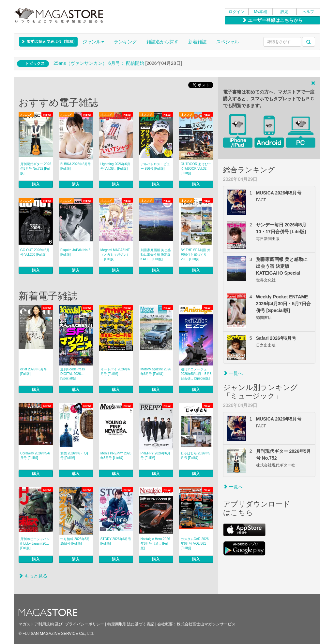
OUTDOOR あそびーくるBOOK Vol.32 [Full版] (196, 169)
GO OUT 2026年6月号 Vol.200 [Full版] (35, 252)
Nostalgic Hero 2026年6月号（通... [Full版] (155, 544)
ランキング (125, 42)
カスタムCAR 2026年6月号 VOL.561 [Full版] (195, 544)
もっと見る (33, 576)
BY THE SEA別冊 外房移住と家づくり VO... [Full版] (196, 255)
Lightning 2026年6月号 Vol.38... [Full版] (115, 166)
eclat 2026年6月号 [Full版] (34, 372)
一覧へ (233, 373)
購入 (36, 184)
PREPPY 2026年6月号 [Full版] (155, 456)
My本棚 (261, 12)
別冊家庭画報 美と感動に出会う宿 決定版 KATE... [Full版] (157, 255)
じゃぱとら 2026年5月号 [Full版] (196, 456)
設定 (284, 12)
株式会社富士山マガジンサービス (206, 624)
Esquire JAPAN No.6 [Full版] (75, 252)
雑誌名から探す (162, 42)
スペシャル (228, 42)
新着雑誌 (197, 42)
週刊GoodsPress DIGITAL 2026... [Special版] (73, 374)
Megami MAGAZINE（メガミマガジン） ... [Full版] (115, 255)
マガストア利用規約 (36, 624)
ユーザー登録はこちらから (272, 20)
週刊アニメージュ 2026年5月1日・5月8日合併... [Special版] (196, 374)
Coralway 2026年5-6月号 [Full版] (35, 456)
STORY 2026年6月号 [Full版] (116, 541)
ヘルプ (308, 12)
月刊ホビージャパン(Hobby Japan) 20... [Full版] (35, 544)
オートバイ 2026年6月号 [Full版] (115, 372)
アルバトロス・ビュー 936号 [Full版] (155, 166)
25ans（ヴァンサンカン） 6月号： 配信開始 (99, 63)
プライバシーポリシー (84, 624)
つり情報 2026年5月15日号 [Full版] (75, 541)
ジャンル (93, 42)
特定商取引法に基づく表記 (131, 624)
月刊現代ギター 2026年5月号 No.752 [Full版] (36, 169)
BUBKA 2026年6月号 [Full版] (76, 166)
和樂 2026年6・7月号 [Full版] (74, 456)
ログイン (236, 12)
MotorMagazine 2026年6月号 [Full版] (156, 372)
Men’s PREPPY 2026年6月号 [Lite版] (116, 456)
